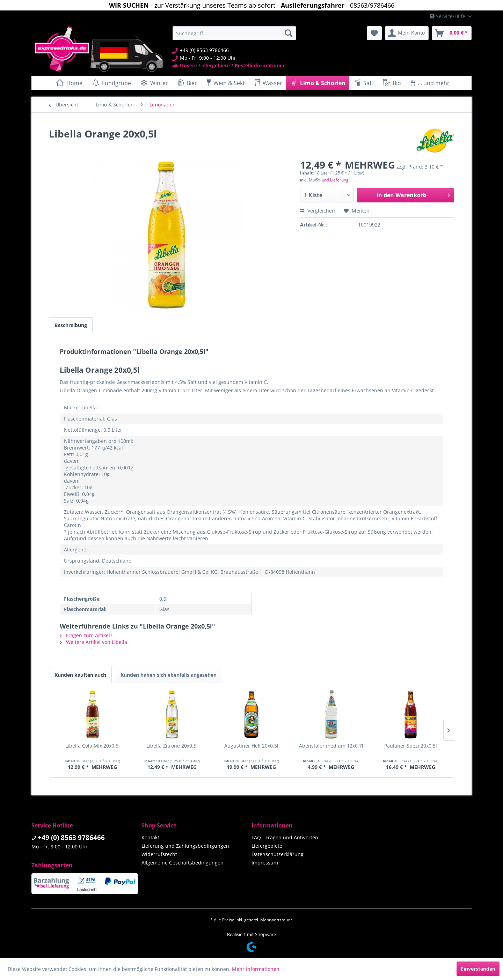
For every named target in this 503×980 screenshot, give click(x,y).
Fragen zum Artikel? (86, 635)
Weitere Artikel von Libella (93, 642)
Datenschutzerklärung (278, 854)
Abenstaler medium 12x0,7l (331, 746)
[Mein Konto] (407, 33)
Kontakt (150, 837)
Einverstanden (478, 969)
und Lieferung (335, 180)
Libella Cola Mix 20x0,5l (93, 746)
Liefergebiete (267, 846)
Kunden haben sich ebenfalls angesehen (169, 675)
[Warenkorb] (452, 33)
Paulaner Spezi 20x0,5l (411, 746)
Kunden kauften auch (80, 675)
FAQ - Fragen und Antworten (285, 837)
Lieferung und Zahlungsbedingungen (185, 846)
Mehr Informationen (256, 969)
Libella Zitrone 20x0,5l (172, 746)
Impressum (265, 863)
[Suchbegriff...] (234, 33)
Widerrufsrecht (159, 854)
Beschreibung (71, 325)
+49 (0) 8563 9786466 (71, 838)
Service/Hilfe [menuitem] (448, 16)
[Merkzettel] (374, 33)
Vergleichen (318, 211)
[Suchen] (289, 33)
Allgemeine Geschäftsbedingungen (183, 863)
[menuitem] (234, 33)
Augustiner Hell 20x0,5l (251, 746)
